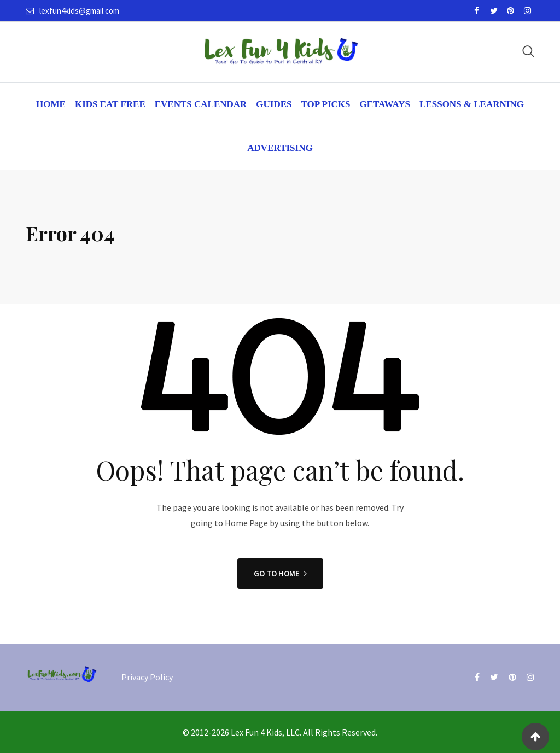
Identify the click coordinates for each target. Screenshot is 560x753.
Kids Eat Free (110, 104)
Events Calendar (201, 104)
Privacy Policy (147, 677)
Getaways (385, 104)
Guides (274, 104)
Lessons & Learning (472, 104)
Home (51, 104)
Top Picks (326, 104)
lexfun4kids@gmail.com (79, 11)
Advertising (280, 148)
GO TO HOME (280, 573)
